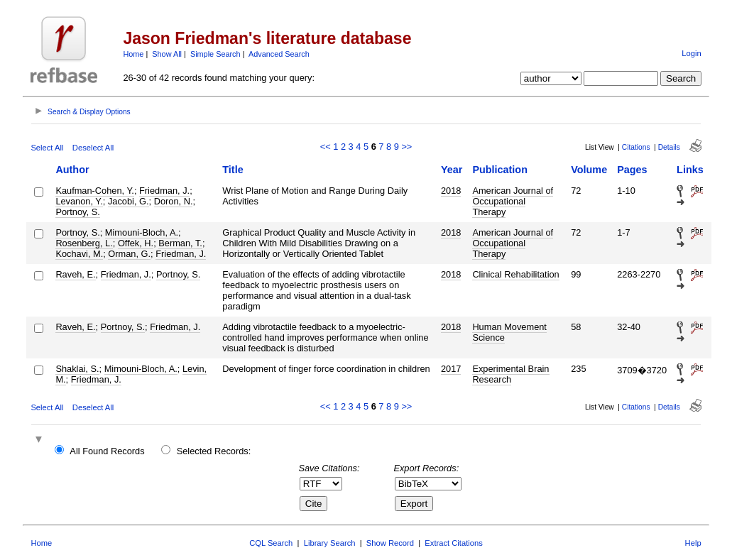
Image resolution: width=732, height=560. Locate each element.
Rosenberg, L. (84, 243)
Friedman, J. (164, 191)
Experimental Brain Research (510, 374)
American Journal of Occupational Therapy (513, 201)
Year (452, 170)
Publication (500, 170)
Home (133, 54)
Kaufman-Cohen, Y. (95, 191)
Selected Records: (214, 451)
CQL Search (271, 543)
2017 (451, 369)
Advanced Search (279, 54)
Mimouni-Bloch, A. (142, 232)
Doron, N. (174, 201)
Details (669, 147)
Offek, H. (136, 243)
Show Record (390, 543)
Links (690, 170)
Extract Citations (453, 543)
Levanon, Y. (79, 201)
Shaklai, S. (77, 369)
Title (233, 170)
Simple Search (215, 54)
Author (72, 170)
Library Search (330, 543)
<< (326, 147)
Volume (589, 170)
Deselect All (93, 148)
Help (693, 543)
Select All (47, 148)
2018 (451, 191)
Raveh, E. (75, 274)
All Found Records (107, 451)
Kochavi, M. (79, 254)
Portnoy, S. (77, 212)
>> (406, 147)
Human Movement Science (509, 332)
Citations (636, 147)
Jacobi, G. (129, 201)
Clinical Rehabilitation (515, 274)
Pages (632, 170)
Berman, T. (180, 243)
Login (691, 53)
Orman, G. (129, 254)
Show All (167, 54)
